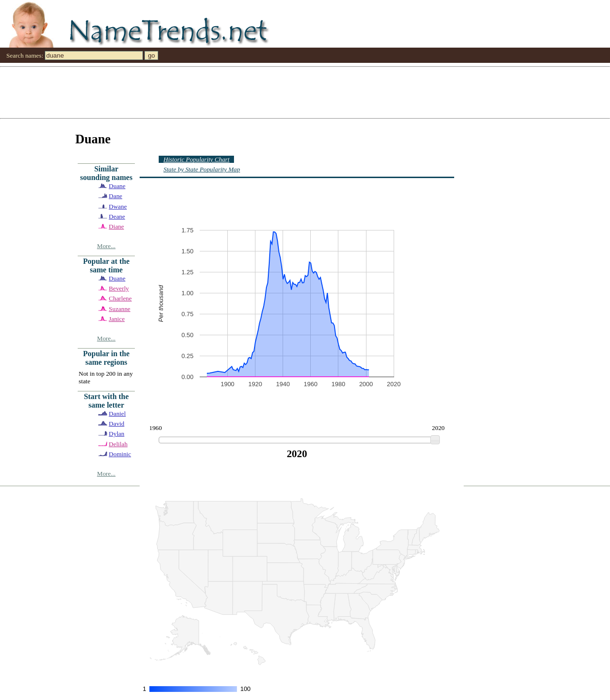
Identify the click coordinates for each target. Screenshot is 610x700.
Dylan (117, 434)
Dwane (118, 206)
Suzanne (119, 309)
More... (107, 246)
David (117, 424)
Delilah (118, 444)
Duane (117, 186)
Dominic (120, 454)
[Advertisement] (286, 92)
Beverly (119, 288)
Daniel (117, 414)
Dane (115, 196)
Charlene (120, 298)
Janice (117, 319)
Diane (116, 226)
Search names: (25, 55)
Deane (117, 216)
